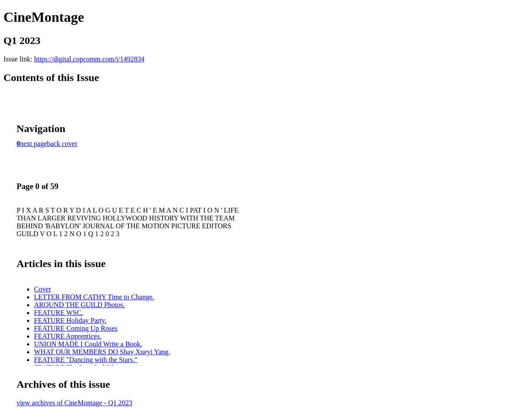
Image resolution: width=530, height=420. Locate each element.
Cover (42, 289)
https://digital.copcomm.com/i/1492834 (89, 59)
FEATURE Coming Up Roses (76, 328)
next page (34, 144)
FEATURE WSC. (59, 313)
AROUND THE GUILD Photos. (79, 305)
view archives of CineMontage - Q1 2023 (74, 403)
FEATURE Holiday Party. (70, 320)
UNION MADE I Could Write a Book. (88, 344)
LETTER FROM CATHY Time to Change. (94, 297)
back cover (62, 144)
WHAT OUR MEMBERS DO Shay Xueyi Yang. (102, 352)
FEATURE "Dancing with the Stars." (86, 360)
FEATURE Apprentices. (68, 336)
